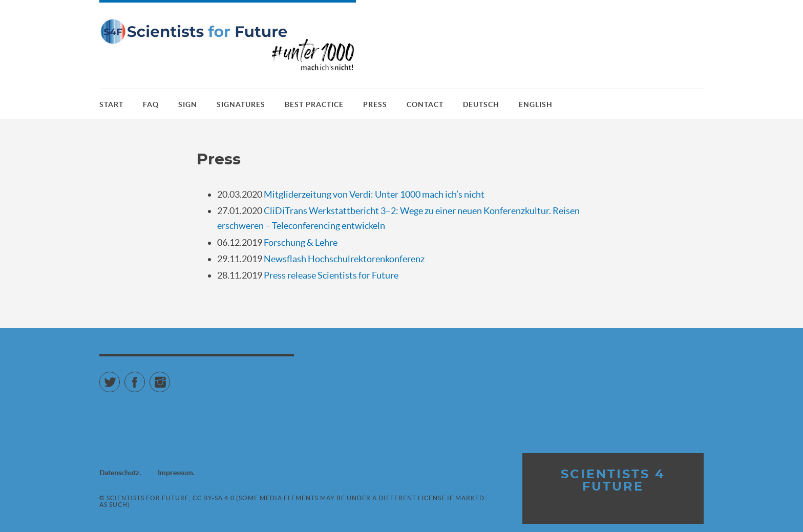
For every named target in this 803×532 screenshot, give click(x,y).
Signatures (241, 104)
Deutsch (481, 104)
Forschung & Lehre (301, 242)
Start (111, 104)
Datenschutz (119, 473)
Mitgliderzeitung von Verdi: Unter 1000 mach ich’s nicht (374, 194)
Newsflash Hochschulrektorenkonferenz (344, 259)
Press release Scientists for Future (331, 275)
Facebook (145, 377)
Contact (425, 104)
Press (375, 104)
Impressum (175, 473)
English (536, 104)
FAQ (151, 104)
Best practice (314, 104)
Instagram (170, 377)
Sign (188, 104)
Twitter (120, 377)
